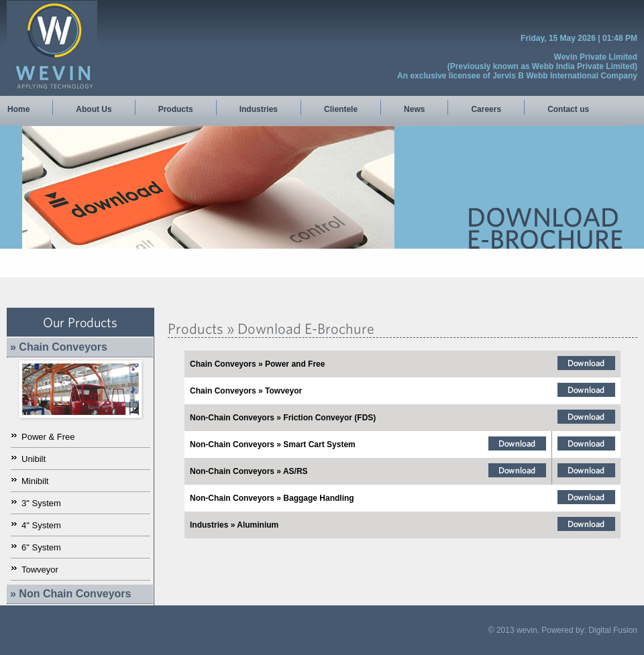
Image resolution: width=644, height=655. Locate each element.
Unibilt (34, 459)
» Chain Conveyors (59, 347)
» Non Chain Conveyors (70, 594)
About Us (94, 109)
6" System (41, 547)
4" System (41, 525)
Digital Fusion (613, 630)
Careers (486, 109)
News (414, 109)
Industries (259, 109)
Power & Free (48, 437)
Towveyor (40, 570)
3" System (41, 503)
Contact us (568, 109)
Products (176, 109)
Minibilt (35, 481)
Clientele (341, 109)
